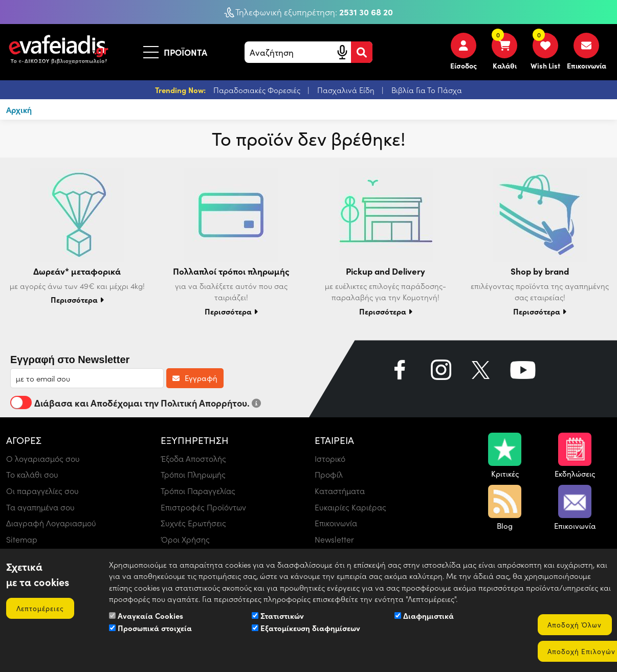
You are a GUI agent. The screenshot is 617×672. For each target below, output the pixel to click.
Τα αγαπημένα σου (41, 507)
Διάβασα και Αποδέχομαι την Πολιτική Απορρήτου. (136, 402)
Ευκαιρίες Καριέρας (350, 507)
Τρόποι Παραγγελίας (198, 491)
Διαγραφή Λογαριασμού (51, 523)
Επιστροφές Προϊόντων (203, 507)
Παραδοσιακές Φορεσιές (258, 90)
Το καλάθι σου (32, 474)
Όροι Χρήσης (185, 540)
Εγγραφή (195, 378)
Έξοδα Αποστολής (193, 458)
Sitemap (22, 540)
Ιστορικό (330, 458)
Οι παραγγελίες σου (42, 491)
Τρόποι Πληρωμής (193, 474)
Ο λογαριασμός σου (43, 458)
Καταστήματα (340, 491)
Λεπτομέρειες (41, 607)
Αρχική (19, 109)
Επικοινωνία (336, 523)
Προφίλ (329, 474)
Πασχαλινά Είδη (347, 90)
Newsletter (335, 540)
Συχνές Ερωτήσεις (193, 523)
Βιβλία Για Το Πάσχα (427, 90)
